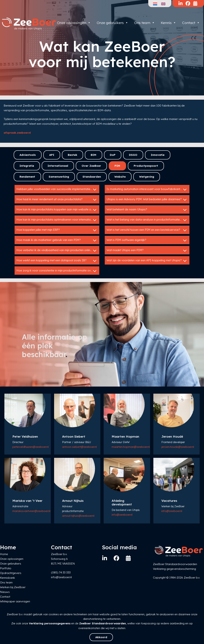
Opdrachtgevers (11, 573)
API (52, 155)
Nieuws (5, 592)
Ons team (145, 23)
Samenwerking (59, 177)
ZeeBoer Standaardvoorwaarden (103, 623)
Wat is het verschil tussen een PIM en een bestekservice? (147, 230)
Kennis (168, 23)
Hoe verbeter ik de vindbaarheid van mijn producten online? (57, 251)
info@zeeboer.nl (122, 515)
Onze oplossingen (74, 23)
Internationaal (58, 166)
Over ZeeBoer (91, 166)
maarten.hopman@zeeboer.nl (131, 447)
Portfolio (6, 568)
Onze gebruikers (112, 23)
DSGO (133, 155)
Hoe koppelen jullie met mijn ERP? (57, 230)
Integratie (27, 166)
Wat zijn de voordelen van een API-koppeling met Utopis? (147, 261)
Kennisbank (7, 578)
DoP (113, 155)
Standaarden (92, 177)
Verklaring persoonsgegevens (50, 623)
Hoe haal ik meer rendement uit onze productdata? (57, 200)
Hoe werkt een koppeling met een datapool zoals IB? (57, 261)
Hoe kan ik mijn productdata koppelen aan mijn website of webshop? (58, 210)
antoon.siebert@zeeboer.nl (79, 447)
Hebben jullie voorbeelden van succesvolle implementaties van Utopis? (58, 189)
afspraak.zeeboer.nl (17, 133)
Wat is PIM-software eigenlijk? (147, 240)
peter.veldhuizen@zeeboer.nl (31, 447)
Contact (191, 23)
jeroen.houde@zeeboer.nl (178, 447)
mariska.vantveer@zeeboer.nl (31, 511)
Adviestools (28, 155)
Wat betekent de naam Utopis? (147, 210)
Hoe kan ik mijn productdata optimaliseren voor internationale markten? (58, 220)
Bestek (72, 155)
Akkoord (101, 637)
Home (4, 554)
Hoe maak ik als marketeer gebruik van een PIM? (57, 240)
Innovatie (158, 155)
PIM (117, 166)
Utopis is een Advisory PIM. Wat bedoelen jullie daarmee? (147, 200)
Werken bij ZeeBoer (13, 587)
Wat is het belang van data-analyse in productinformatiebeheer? (148, 220)
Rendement (27, 177)
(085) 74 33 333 (61, 572)
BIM (94, 155)
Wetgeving (147, 177)
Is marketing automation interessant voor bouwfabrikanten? (147, 189)
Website (120, 177)
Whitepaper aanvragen (15, 601)
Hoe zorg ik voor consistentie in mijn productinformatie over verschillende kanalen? (58, 271)
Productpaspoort (146, 166)
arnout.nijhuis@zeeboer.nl (78, 516)
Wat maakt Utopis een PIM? (147, 251)
